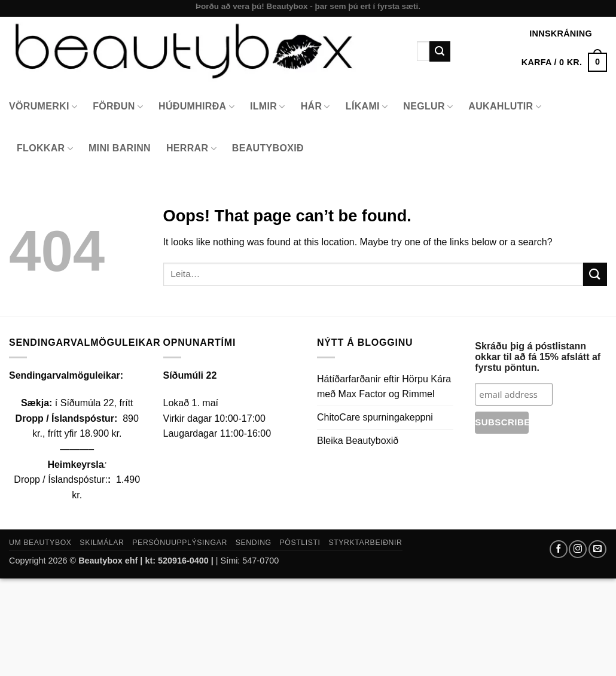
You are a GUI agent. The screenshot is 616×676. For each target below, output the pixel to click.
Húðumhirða (196, 107)
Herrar (191, 149)
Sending (254, 543)
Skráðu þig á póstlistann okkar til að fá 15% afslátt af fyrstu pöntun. (538, 357)
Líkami (367, 107)
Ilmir (268, 107)
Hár (315, 107)
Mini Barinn (120, 148)
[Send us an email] (597, 549)
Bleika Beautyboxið (358, 441)
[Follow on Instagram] (578, 549)
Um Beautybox (40, 543)
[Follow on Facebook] (559, 549)
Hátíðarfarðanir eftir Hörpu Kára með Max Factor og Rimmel (384, 387)
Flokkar (45, 149)
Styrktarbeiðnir (365, 543)
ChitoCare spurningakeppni (375, 417)
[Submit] (440, 51)
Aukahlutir (505, 107)
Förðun (118, 107)
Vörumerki (43, 107)
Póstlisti (300, 543)
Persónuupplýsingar (180, 543)
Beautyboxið (268, 148)
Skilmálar (102, 543)
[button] (564, 62)
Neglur (428, 107)
